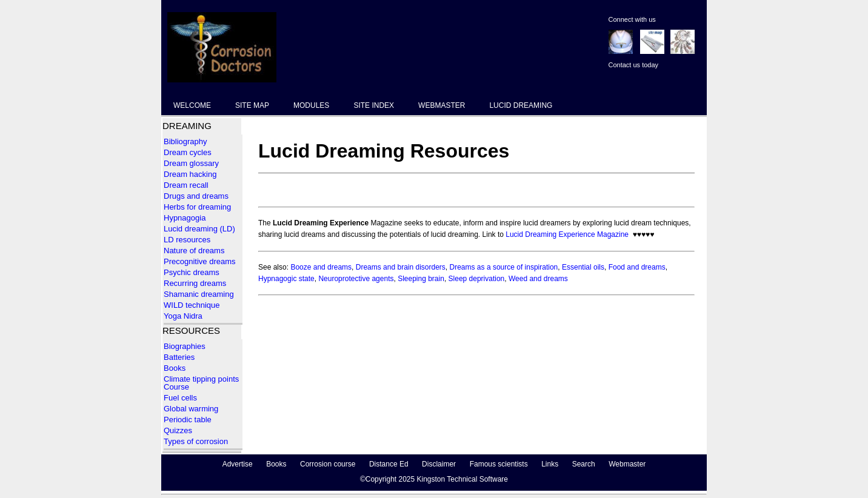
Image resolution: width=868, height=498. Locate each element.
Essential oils (583, 267)
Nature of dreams (194, 251)
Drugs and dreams (196, 196)
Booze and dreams (321, 267)
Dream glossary (191, 163)
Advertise (238, 464)
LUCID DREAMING (521, 105)
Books (175, 368)
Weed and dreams (538, 279)
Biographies (185, 346)
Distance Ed (389, 464)
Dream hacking (190, 174)
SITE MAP (252, 105)
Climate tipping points (201, 379)
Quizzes (178, 430)
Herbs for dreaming (197, 207)
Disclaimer (439, 464)
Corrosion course (328, 464)
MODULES (311, 105)
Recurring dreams (195, 283)
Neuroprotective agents (356, 279)
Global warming (191, 409)
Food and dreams (637, 267)
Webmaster (627, 464)
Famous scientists (499, 464)
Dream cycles (188, 152)
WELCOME (192, 105)
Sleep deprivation (477, 279)
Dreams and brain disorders (401, 267)
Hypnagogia (185, 218)
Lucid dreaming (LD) (199, 229)
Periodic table (189, 420)
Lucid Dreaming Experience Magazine (567, 234)
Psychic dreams (192, 272)
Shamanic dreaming (199, 294)
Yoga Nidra (183, 316)
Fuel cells (180, 398)
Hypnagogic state (286, 279)
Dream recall (186, 185)
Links (550, 464)
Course (176, 387)
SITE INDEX (374, 105)
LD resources (187, 240)
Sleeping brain (421, 279)
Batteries (179, 357)
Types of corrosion (196, 441)
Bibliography (185, 141)
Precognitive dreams (200, 261)
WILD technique (192, 305)
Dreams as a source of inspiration (504, 267)
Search (584, 464)
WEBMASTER (442, 105)
